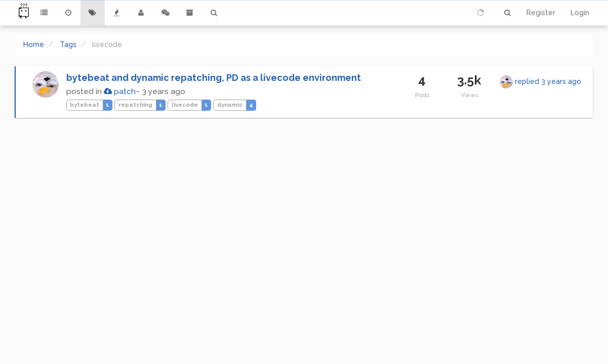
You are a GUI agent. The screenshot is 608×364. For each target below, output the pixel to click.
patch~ (122, 92)
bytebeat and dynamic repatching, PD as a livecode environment (214, 78)
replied (548, 81)
